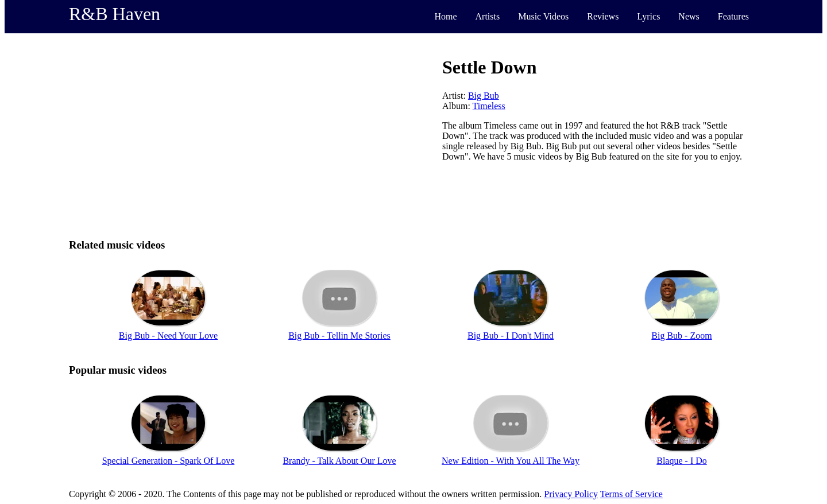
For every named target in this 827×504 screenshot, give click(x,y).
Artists (488, 16)
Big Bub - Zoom (681, 336)
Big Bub (484, 96)
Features (733, 16)
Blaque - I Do (682, 461)
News (689, 16)
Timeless (489, 106)
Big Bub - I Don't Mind (511, 336)
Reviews (603, 16)
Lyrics (648, 16)
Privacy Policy (571, 494)
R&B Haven (115, 14)
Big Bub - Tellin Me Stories (339, 336)
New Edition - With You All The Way (511, 461)
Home (445, 16)
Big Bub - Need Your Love (168, 336)
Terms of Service (631, 494)
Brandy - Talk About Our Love (339, 461)
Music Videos (543, 16)
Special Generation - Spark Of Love (169, 461)
